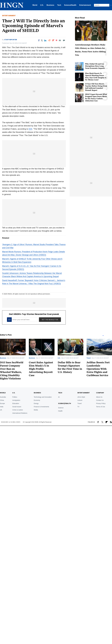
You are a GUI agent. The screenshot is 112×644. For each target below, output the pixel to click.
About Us (99, 397)
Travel (89, 358)
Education (16, 403)
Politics (15, 397)
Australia (3, 397)
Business (50, 5)
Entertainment (85, 5)
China (2, 400)
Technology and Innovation (43, 397)
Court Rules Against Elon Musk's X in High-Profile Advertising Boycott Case (41, 369)
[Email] (60, 40)
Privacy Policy (101, 403)
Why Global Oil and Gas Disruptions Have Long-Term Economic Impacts (95, 66)
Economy (37, 400)
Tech (59, 5)
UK (1, 410)
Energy (36, 403)
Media (36, 410)
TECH (60, 393)
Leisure (80, 400)
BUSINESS (37, 393)
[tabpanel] (42, 359)
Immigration (16, 400)
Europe (2, 403)
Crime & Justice (18, 410)
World (35, 5)
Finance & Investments (41, 407)
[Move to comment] (64, 40)
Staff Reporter (11, 40)
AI (59, 397)
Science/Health (70, 5)
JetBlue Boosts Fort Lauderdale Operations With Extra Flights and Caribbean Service (98, 369)
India (2, 407)
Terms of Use (101, 407)
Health (60, 411)
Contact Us (100, 400)
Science (61, 408)
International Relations (20, 413)
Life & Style (81, 397)
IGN (30, 129)
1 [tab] (103, 336)
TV (78, 407)
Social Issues (17, 407)
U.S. (42, 5)
